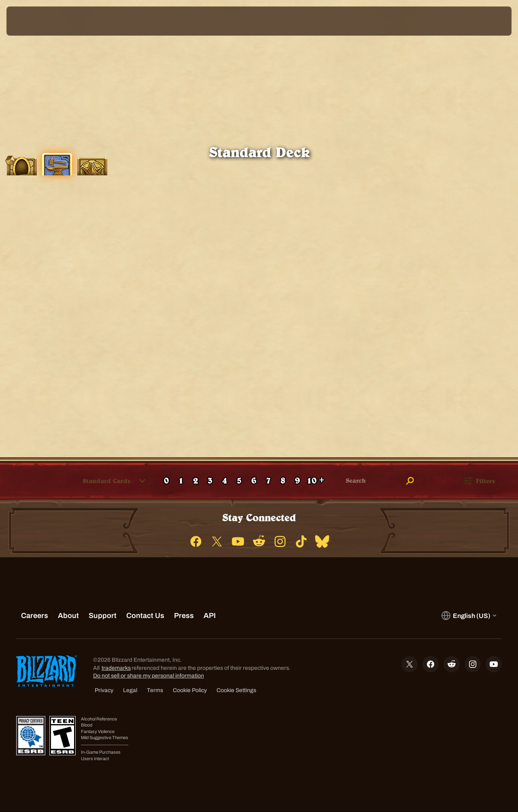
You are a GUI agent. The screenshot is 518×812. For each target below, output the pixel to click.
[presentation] (32, 21)
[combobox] (102, 481)
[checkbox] (14, 481)
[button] (107, 481)
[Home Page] (70, 21)
